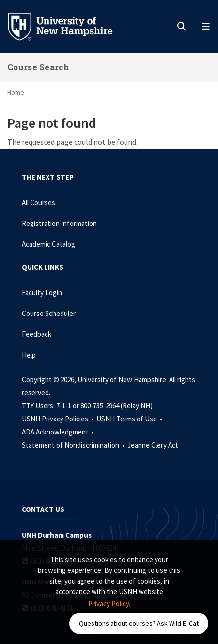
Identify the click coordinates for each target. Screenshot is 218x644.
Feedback (37, 334)
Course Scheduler (49, 313)
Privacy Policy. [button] (109, 604)
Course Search (38, 67)
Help (29, 355)
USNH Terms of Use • (130, 419)
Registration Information (59, 223)
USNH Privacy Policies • (58, 419)
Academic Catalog (48, 244)
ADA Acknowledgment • (59, 432)
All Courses (39, 202)
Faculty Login (42, 292)
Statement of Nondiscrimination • (74, 445)
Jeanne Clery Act (153, 445)
